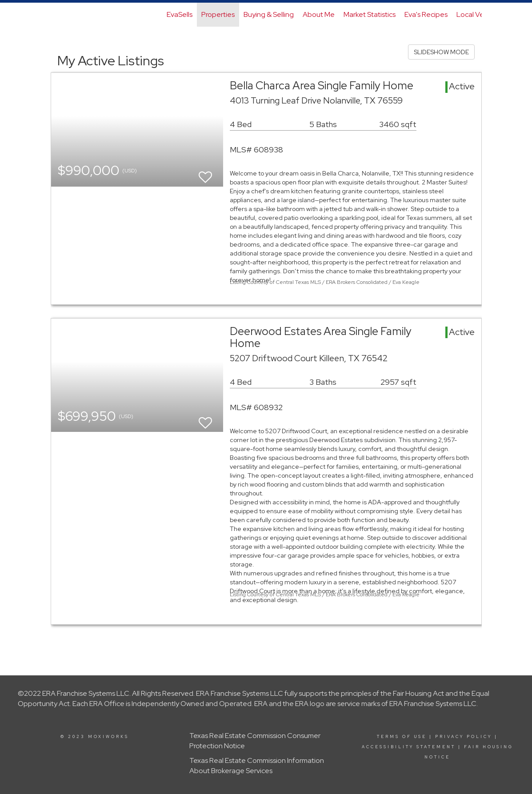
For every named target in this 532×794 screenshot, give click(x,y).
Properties (218, 14)
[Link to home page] (55, 15)
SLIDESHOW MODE (441, 52)
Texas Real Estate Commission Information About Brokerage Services (257, 766)
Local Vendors (479, 14)
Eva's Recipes (426, 14)
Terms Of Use (402, 737)
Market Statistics (370, 14)
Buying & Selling (269, 14)
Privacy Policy (464, 737)
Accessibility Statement (409, 747)
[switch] (205, 173)
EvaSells (180, 14)
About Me (319, 14)
